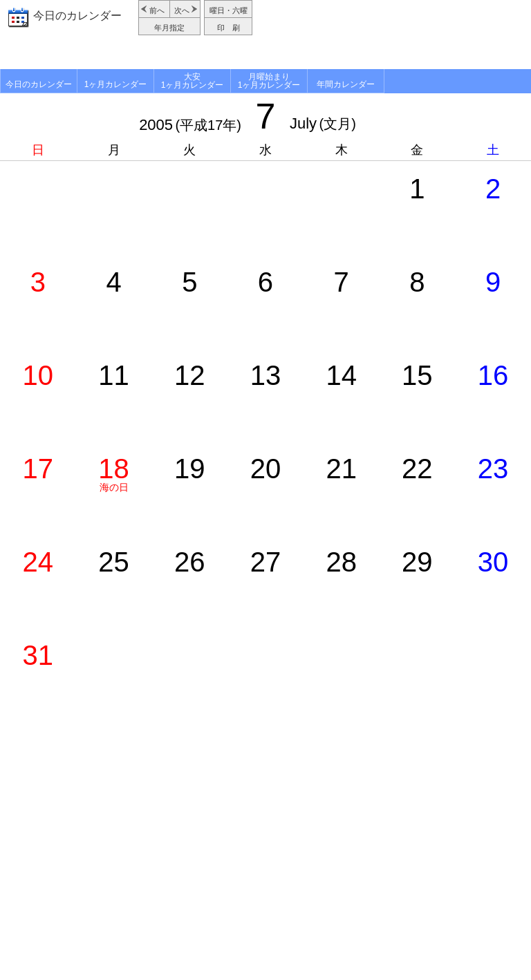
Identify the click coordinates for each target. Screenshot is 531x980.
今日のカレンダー (77, 16)
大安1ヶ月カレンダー (193, 81)
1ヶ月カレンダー (116, 84)
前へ (157, 10)
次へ (182, 10)
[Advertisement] (393, 35)
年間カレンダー (346, 84)
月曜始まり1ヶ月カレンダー (269, 81)
